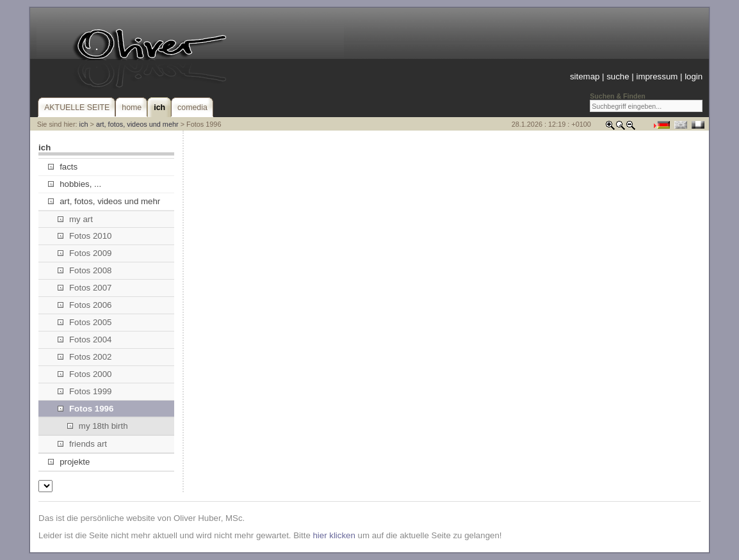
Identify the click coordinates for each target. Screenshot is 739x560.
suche (618, 76)
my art (75, 219)
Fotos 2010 (85, 236)
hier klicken (334, 535)
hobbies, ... (75, 184)
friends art (82, 444)
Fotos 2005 (85, 322)
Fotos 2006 (85, 305)
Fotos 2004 (85, 340)
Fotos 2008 (85, 270)
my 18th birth (98, 426)
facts (63, 167)
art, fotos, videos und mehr (137, 124)
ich (84, 124)
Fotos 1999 (85, 391)
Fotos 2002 (85, 357)
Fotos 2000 (85, 374)
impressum (657, 76)
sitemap (585, 76)
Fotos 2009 (85, 253)
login (694, 76)
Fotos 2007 (85, 288)
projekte (69, 462)
